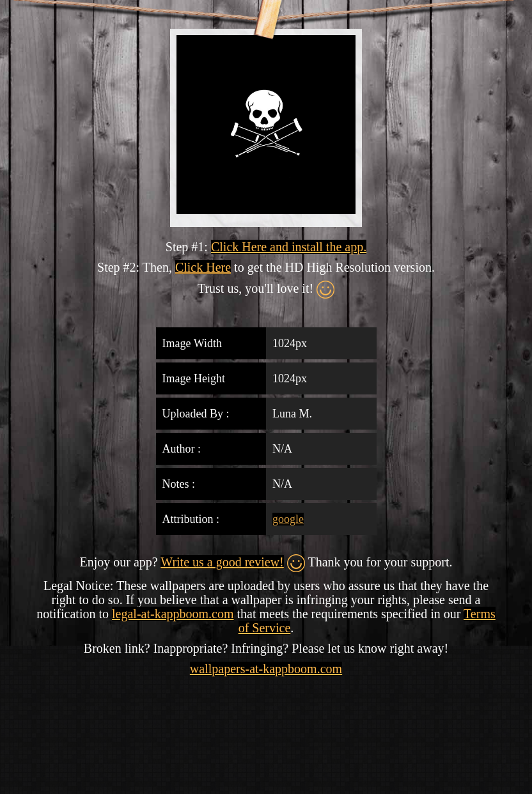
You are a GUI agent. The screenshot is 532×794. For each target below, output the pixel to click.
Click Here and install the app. (289, 247)
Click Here (203, 267)
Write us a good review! (222, 562)
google (288, 519)
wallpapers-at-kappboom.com (266, 669)
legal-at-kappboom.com (173, 614)
